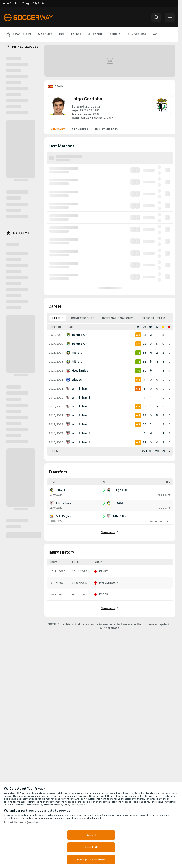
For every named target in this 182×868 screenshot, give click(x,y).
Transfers (80, 129)
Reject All (91, 847)
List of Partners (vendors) (22, 822)
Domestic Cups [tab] (83, 318)
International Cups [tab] (118, 318)
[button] (156, 17)
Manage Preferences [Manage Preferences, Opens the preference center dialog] (91, 860)
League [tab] (58, 318)
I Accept (91, 835)
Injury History (107, 129)
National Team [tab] (153, 318)
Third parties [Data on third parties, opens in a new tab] (79, 805)
